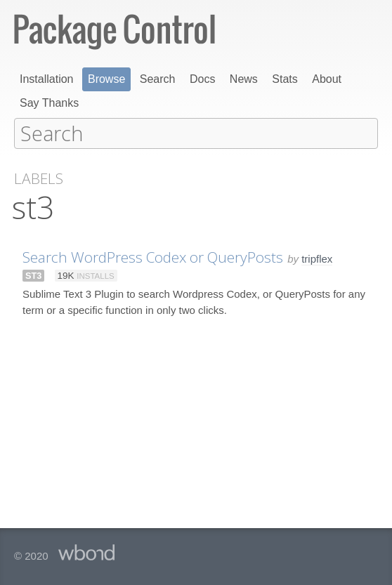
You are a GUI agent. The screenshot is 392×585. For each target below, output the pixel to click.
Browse (106, 79)
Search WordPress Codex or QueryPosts (153, 256)
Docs (202, 79)
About (327, 79)
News (244, 79)
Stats (285, 79)
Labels (39, 178)
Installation (47, 79)
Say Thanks (49, 103)
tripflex (317, 258)
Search (158, 79)
